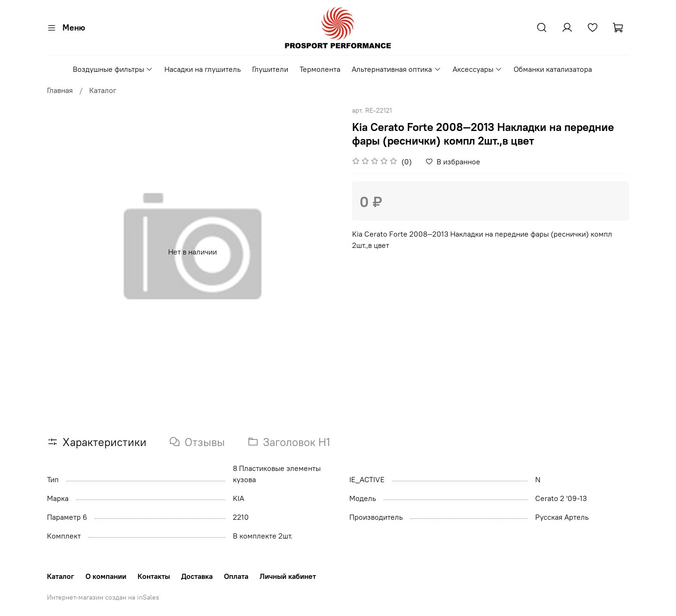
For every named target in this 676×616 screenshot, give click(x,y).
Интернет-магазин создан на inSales (103, 597)
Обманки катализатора (553, 69)
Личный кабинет (288, 576)
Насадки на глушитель (203, 69)
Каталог (103, 90)
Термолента (320, 69)
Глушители (270, 69)
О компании (106, 576)
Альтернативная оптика (396, 69)
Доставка (197, 576)
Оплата (236, 576)
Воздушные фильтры (113, 69)
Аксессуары (477, 69)
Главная (60, 90)
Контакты (154, 576)
